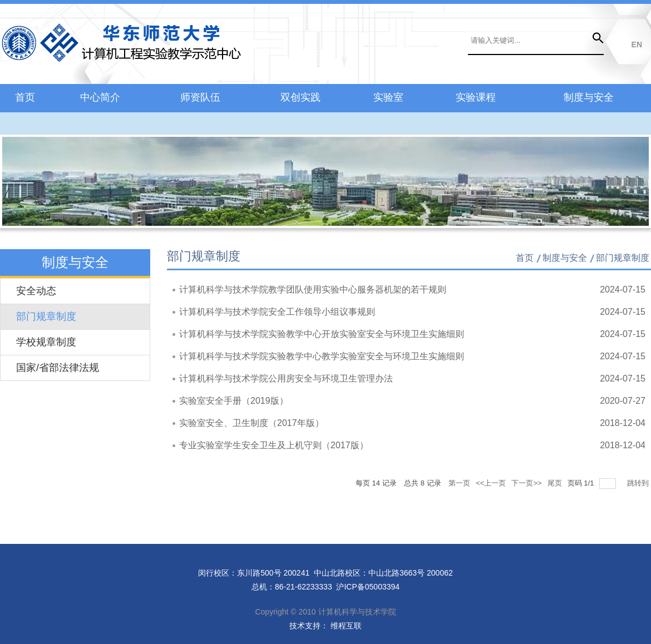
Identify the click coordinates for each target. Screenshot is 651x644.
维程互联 (345, 626)
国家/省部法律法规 (58, 368)
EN (637, 44)
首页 (25, 97)
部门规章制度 (46, 316)
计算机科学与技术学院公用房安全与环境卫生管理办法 (286, 378)
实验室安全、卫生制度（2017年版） (251, 423)
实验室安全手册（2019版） (234, 401)
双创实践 (300, 97)
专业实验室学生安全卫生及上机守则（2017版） (274, 445)
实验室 (388, 97)
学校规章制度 (46, 342)
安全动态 (36, 291)
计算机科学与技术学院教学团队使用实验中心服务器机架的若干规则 (313, 289)
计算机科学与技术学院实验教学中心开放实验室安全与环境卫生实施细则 (322, 334)
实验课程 (476, 97)
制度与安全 (589, 97)
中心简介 (100, 97)
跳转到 (639, 483)
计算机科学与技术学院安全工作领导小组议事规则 (277, 312)
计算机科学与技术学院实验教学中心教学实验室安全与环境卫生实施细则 (322, 356)
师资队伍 (200, 97)
